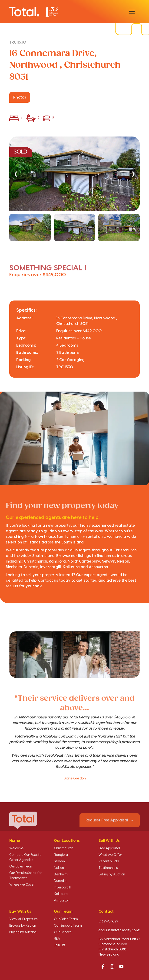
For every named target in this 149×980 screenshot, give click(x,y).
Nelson (59, 868)
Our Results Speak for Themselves (25, 876)
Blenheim (61, 874)
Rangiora (61, 855)
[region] (74, 189)
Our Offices (63, 932)
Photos (20, 97)
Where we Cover (22, 885)
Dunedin (60, 881)
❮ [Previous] (16, 174)
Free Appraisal (109, 848)
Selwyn (59, 861)
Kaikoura (61, 894)
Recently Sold (109, 861)
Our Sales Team (21, 867)
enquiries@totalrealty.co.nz (119, 930)
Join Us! (59, 945)
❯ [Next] (133, 174)
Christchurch (64, 848)
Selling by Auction (112, 874)
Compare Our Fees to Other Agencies (25, 857)
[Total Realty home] (34, 12)
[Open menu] (132, 12)
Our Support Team (68, 926)
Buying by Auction (23, 932)
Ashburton (62, 901)
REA (57, 939)
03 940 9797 (108, 922)
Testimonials (108, 868)
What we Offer (110, 855)
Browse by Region (23, 926)
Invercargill (62, 888)
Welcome (17, 848)
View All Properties (23, 919)
